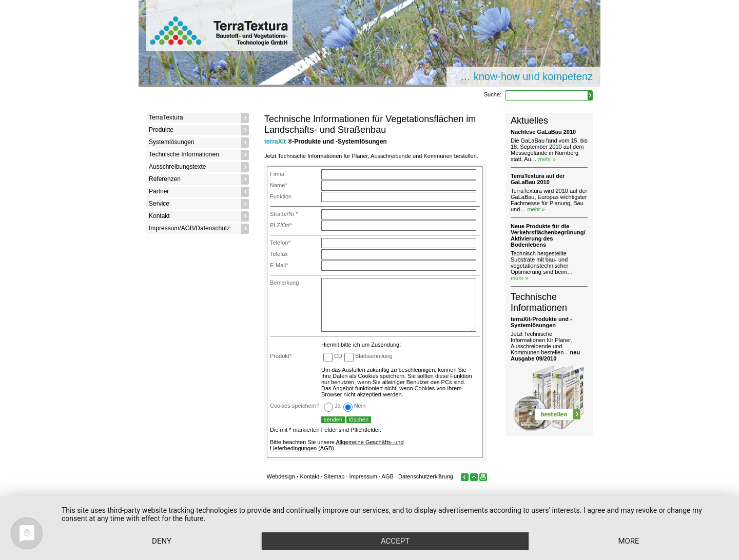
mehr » (547, 159)
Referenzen (165, 179)
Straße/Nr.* (284, 214)
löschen (359, 419)
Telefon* (280, 243)
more (628, 541)
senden (333, 419)
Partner (159, 191)
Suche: (493, 94)
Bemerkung (284, 283)
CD (338, 356)
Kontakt (159, 216)
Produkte (161, 130)
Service (159, 204)
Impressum (363, 476)
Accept (395, 541)
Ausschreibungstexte (177, 167)
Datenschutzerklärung (426, 476)
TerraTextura (166, 117)
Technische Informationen (184, 154)
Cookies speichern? (295, 406)
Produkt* (281, 356)
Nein (360, 406)
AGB (388, 476)
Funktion (281, 196)
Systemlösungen (172, 142)
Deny (162, 541)
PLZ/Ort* (281, 225)
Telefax (279, 254)
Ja (338, 406)
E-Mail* (279, 265)
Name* (279, 185)
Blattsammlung (374, 356)
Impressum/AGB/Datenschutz (189, 228)
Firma (277, 174)
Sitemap (334, 476)
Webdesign (281, 476)
